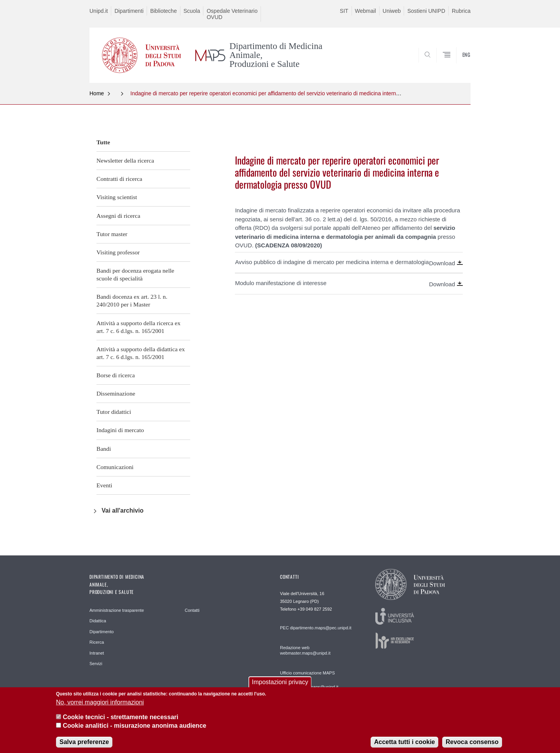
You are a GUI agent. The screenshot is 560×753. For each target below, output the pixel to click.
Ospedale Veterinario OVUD (232, 14)
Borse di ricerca (116, 375)
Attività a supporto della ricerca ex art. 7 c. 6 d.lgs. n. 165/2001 (138, 327)
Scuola (192, 11)
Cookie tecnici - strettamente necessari (120, 723)
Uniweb (392, 11)
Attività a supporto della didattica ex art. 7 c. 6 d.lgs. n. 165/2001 (141, 353)
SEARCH (457, 64)
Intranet (97, 653)
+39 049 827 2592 (315, 609)
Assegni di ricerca (118, 216)
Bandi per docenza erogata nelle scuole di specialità (135, 274)
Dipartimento (101, 632)
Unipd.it (99, 11)
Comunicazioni (115, 467)
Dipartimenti (129, 11)
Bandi (104, 449)
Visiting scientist (117, 197)
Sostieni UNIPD (426, 11)
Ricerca (97, 642)
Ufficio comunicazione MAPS (307, 673)
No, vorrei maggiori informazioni (100, 708)
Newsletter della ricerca (125, 160)
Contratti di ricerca (119, 179)
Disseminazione (116, 393)
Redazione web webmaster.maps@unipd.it (305, 650)
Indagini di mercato (120, 430)
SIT (344, 11)
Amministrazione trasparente (117, 610)
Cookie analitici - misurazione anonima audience (134, 731)
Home (97, 93)
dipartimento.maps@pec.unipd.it (321, 628)
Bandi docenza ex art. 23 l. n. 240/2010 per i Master (132, 300)
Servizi (96, 664)
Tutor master (112, 234)
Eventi (104, 485)
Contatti (192, 610)
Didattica (98, 621)
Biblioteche (164, 11)
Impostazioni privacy (280, 688)
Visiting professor (118, 252)
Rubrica (461, 11)
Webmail (366, 11)
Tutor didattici (114, 412)
